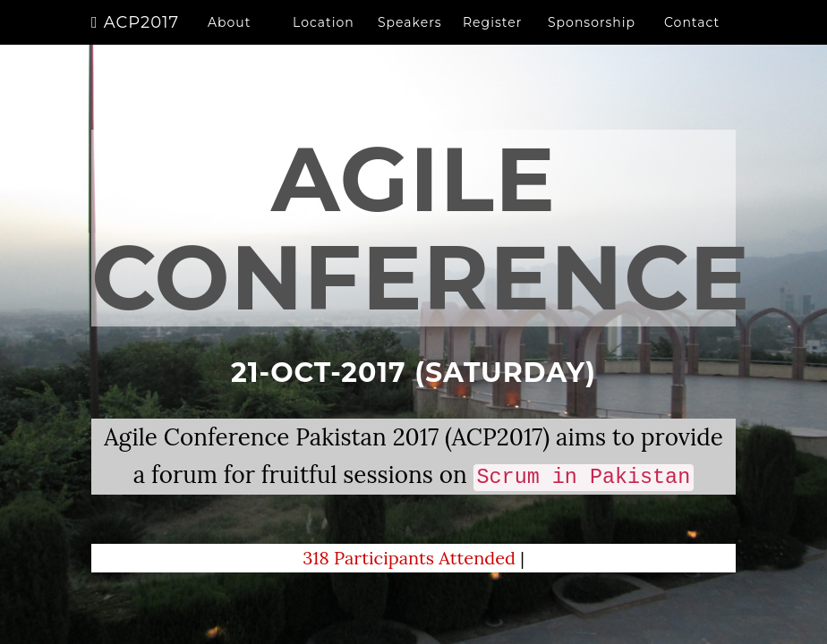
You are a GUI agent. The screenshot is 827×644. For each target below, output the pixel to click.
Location (324, 40)
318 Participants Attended (411, 558)
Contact (692, 40)
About (229, 40)
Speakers (410, 40)
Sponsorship (592, 40)
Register (492, 40)
